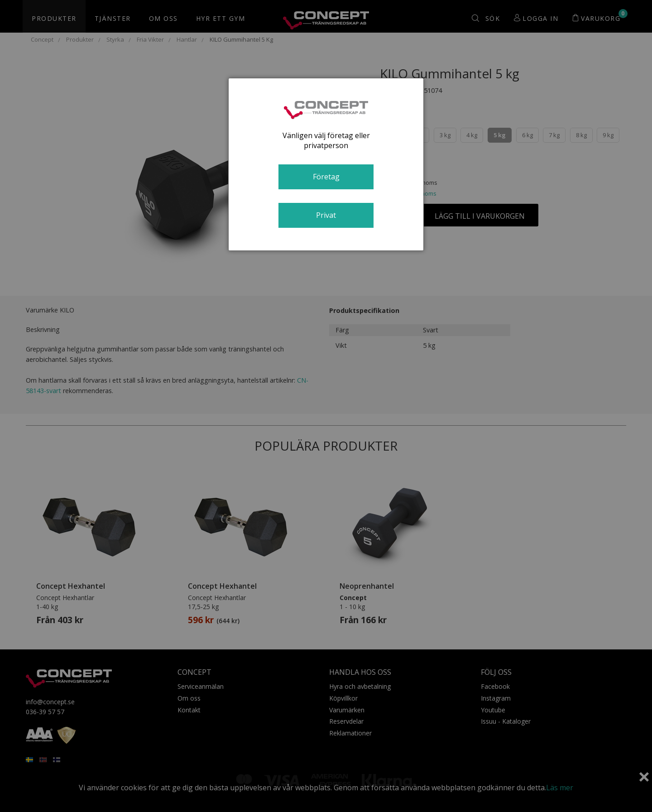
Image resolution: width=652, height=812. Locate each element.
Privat (326, 215)
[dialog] (326, 164)
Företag (326, 177)
